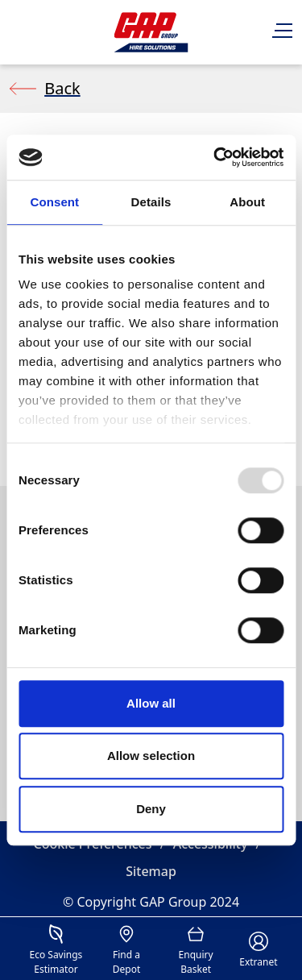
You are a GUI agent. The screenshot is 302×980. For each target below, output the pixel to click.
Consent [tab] (54, 202)
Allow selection (151, 756)
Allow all (151, 703)
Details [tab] (151, 202)
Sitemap (151, 871)
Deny (151, 809)
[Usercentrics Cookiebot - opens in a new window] (215, 157)
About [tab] (247, 202)
